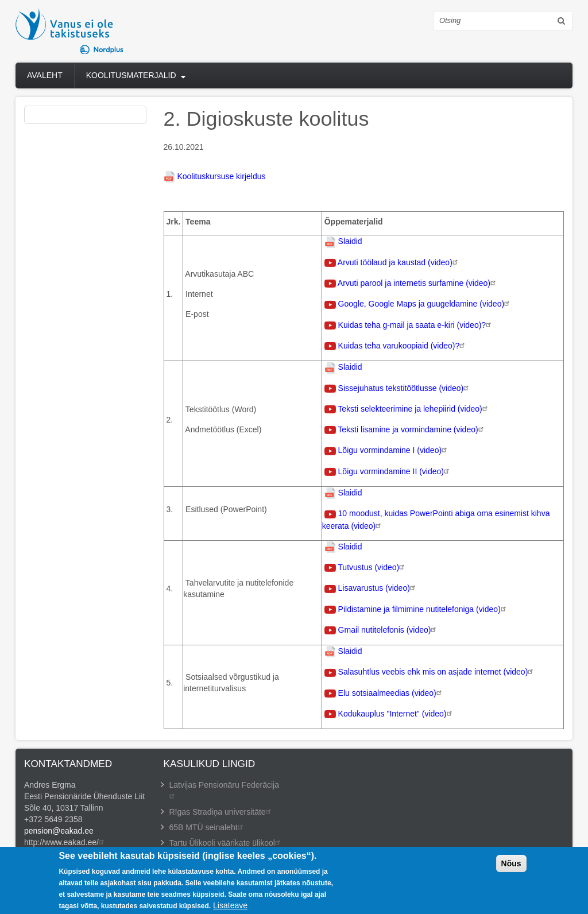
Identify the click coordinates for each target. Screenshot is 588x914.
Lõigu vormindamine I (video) (394, 450)
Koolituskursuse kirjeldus (221, 176)
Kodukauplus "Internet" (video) (396, 714)
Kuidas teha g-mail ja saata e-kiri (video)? (416, 325)
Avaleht (45, 75)
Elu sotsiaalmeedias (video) (391, 693)
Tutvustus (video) (372, 567)
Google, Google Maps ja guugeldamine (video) (425, 304)
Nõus (511, 868)
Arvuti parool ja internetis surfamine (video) (418, 283)
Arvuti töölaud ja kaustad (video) (399, 262)
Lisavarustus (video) (378, 588)
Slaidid (350, 241)
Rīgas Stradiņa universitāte (222, 812)
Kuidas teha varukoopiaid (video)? (403, 346)
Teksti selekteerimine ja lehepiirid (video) (414, 409)
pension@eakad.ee (59, 831)
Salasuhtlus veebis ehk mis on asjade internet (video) (437, 672)
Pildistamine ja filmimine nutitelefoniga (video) (423, 609)
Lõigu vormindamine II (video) (395, 471)
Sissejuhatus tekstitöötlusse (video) (405, 388)
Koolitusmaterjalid (131, 75)
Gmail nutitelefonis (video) (389, 630)
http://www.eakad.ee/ (65, 842)
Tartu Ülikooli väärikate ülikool (226, 843)
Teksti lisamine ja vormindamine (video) (412, 429)
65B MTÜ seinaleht (208, 827)
